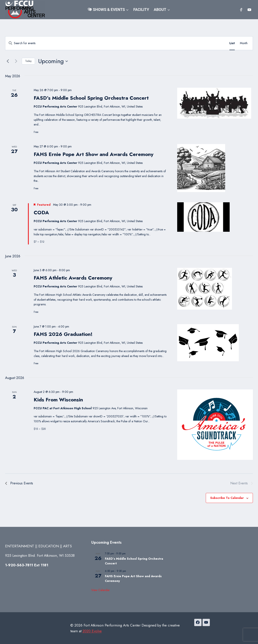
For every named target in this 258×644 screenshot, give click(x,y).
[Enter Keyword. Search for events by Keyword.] (102, 43)
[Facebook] (241, 10)
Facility (141, 9)
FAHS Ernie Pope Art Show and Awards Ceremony (94, 154)
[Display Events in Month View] (244, 43)
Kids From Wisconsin (58, 400)
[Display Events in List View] (232, 43)
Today (28, 61)
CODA (41, 212)
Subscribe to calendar (227, 498)
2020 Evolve (92, 631)
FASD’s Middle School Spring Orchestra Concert (91, 98)
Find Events (212, 43)
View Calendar (101, 590)
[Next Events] (16, 61)
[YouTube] (249, 10)
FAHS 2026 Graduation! (63, 334)
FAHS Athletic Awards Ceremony (73, 278)
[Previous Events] (8, 61)
